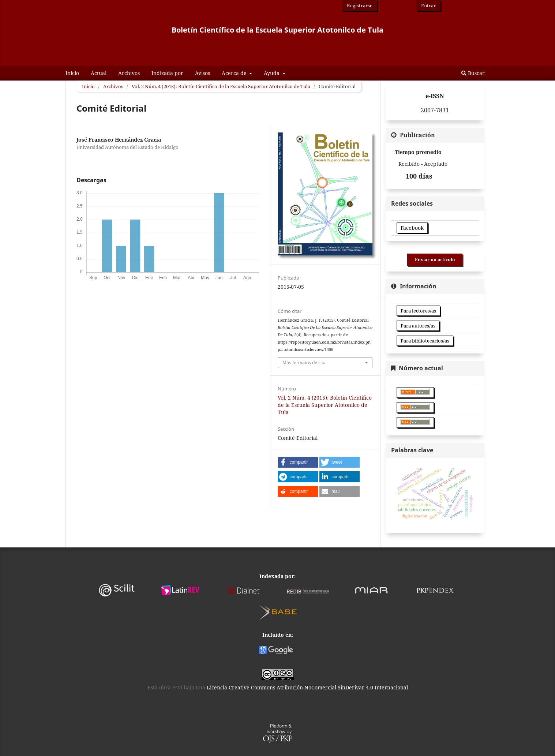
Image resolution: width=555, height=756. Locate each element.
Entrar (428, 5)
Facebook (412, 228)
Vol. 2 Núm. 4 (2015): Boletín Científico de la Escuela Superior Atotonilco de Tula (221, 86)
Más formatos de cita (304, 362)
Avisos (202, 73)
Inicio (72, 73)
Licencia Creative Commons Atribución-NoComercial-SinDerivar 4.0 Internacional (307, 687)
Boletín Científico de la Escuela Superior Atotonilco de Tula (277, 30)
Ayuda (272, 73)
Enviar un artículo (435, 260)
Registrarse (360, 5)
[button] (298, 462)
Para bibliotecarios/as (425, 341)
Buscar (473, 73)
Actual (99, 73)
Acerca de (235, 73)
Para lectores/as (418, 311)
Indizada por (167, 73)
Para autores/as (418, 326)
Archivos (129, 73)
